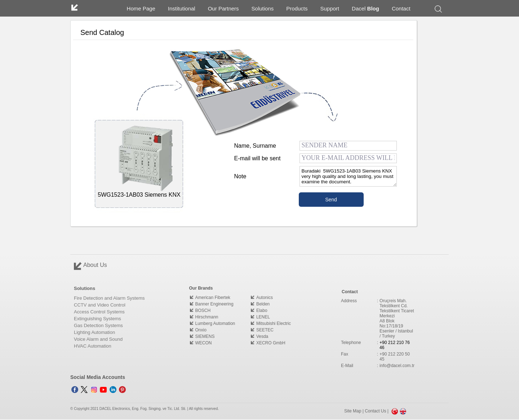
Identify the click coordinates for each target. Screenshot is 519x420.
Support (330, 8)
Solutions (263, 8)
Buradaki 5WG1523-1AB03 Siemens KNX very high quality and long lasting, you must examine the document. (348, 176)
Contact (401, 8)
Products (297, 8)
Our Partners (223, 8)
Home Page (141, 8)
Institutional (182, 8)
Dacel (365, 8)
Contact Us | (377, 411)
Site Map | (354, 411)
